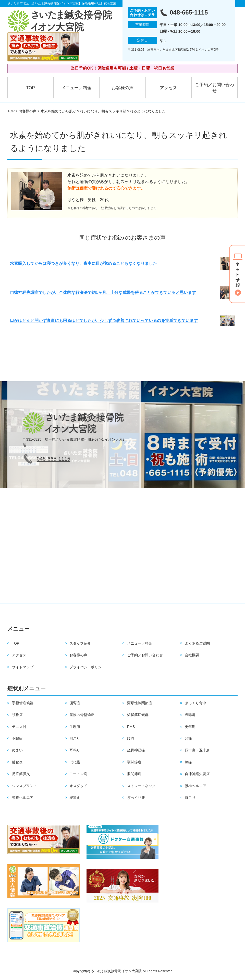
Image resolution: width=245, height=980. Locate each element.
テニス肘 (19, 727)
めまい (17, 750)
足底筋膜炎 (21, 774)
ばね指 (75, 762)
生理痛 (75, 727)
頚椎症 (17, 715)
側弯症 (75, 703)
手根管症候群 (23, 703)
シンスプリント (24, 786)
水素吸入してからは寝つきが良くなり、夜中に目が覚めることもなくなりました (83, 263)
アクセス (168, 88)
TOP (30, 88)
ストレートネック (141, 786)
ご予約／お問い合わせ (215, 88)
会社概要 (192, 655)
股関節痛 (134, 774)
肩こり (75, 738)
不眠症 (17, 738)
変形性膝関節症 (140, 703)
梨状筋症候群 (138, 715)
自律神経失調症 (197, 774)
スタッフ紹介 (80, 643)
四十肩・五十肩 (197, 750)
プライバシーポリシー (87, 667)
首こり (190, 798)
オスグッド (78, 786)
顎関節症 (134, 762)
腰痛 (131, 738)
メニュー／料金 (76, 88)
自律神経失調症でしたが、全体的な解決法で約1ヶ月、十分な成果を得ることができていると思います (103, 292)
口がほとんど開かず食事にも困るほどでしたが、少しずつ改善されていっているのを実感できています (104, 321)
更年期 (190, 727)
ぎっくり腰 (136, 798)
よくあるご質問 (197, 643)
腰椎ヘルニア (195, 786)
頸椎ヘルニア (23, 798)
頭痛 (188, 738)
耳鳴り (75, 750)
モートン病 (78, 774)
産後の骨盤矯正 (82, 715)
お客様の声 (123, 88)
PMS (131, 727)
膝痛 (188, 762)
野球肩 (190, 715)
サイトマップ (23, 667)
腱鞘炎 (17, 762)
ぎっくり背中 (195, 703)
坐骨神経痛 (136, 750)
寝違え (75, 798)
